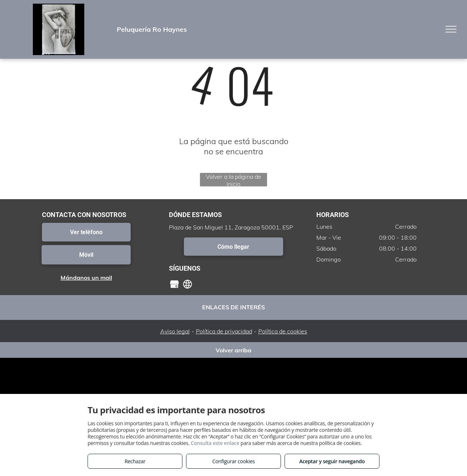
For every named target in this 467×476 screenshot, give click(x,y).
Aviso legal (175, 331)
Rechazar (135, 461)
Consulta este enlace (215, 443)
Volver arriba (233, 350)
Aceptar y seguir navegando (332, 461)
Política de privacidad (224, 331)
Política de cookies (283, 331)
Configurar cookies (234, 461)
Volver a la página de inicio (233, 180)
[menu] (451, 29)
